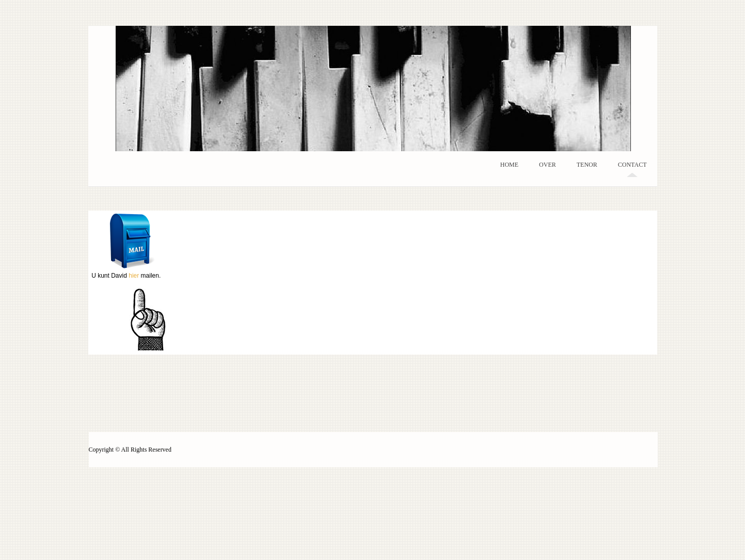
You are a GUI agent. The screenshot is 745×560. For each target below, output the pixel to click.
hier (134, 276)
